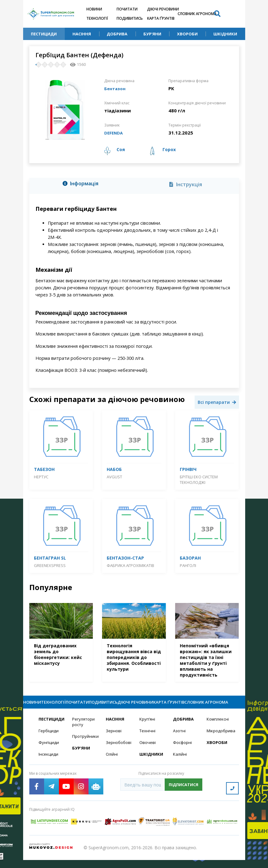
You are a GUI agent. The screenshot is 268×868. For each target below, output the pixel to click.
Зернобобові (119, 754)
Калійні (180, 766)
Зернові (114, 742)
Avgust (114, 477)
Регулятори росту (84, 733)
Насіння (82, 34)
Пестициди (44, 34)
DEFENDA (115, 133)
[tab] (82, 185)
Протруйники (85, 747)
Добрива (117, 34)
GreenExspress (50, 565)
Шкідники (225, 34)
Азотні (180, 742)
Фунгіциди (49, 754)
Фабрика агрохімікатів (130, 565)
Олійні (112, 766)
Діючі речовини (163, 9)
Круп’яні (148, 730)
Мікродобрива (220, 742)
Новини (94, 9)
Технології (97, 18)
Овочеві (148, 754)
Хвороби (187, 34)
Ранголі (188, 565)
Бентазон (116, 88)
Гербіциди (49, 742)
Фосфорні (183, 754)
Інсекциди (49, 766)
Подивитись (130, 18)
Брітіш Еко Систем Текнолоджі (199, 480)
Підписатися (183, 796)
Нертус (41, 477)
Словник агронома (197, 14)
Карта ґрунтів (161, 18)
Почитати (127, 9)
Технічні (148, 742)
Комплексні (219, 730)
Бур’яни (152, 34)
